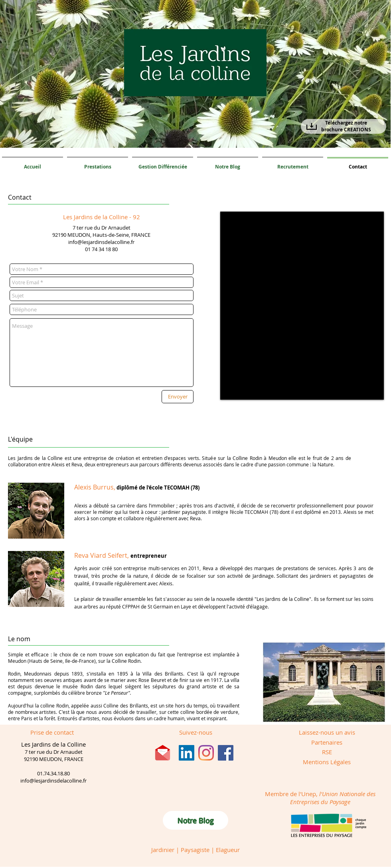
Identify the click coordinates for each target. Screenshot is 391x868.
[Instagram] (206, 753)
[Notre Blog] (195, 820)
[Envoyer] (178, 397)
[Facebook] (226, 753)
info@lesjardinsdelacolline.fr (101, 242)
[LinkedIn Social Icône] (187, 753)
